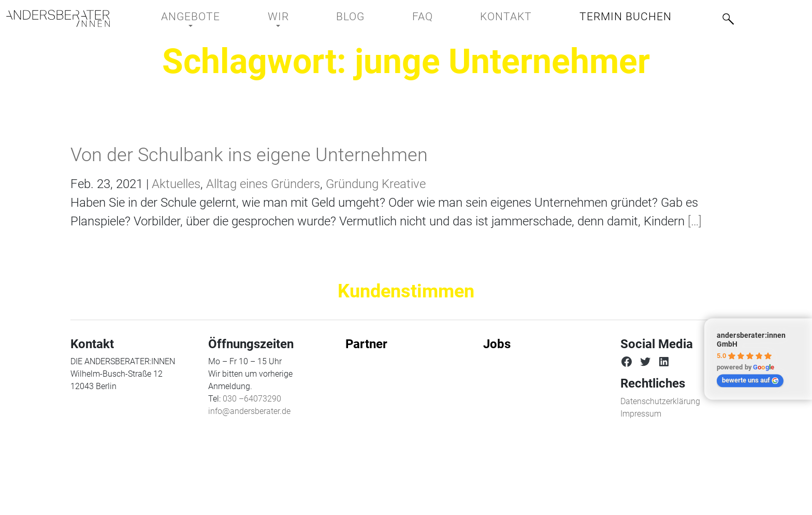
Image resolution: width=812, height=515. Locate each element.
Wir (278, 17)
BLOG (350, 17)
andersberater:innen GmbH (751, 340)
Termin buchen (626, 17)
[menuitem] (767, 16)
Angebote (191, 17)
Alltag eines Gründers (263, 184)
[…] (693, 221)
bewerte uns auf (750, 380)
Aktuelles (176, 184)
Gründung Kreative (376, 184)
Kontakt (506, 17)
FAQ (423, 17)
